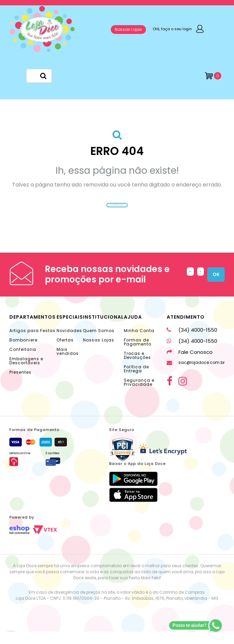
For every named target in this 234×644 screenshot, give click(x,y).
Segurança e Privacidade (139, 395)
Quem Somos (99, 343)
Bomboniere (23, 352)
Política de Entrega (136, 381)
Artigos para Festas (32, 343)
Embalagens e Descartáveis (26, 373)
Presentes (20, 385)
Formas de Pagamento (138, 354)
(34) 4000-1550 (192, 342)
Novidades (69, 343)
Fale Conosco (190, 364)
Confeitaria (23, 362)
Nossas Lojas (128, 29)
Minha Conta (139, 343)
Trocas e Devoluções (137, 368)
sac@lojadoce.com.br (196, 375)
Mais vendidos (68, 364)
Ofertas (65, 352)
